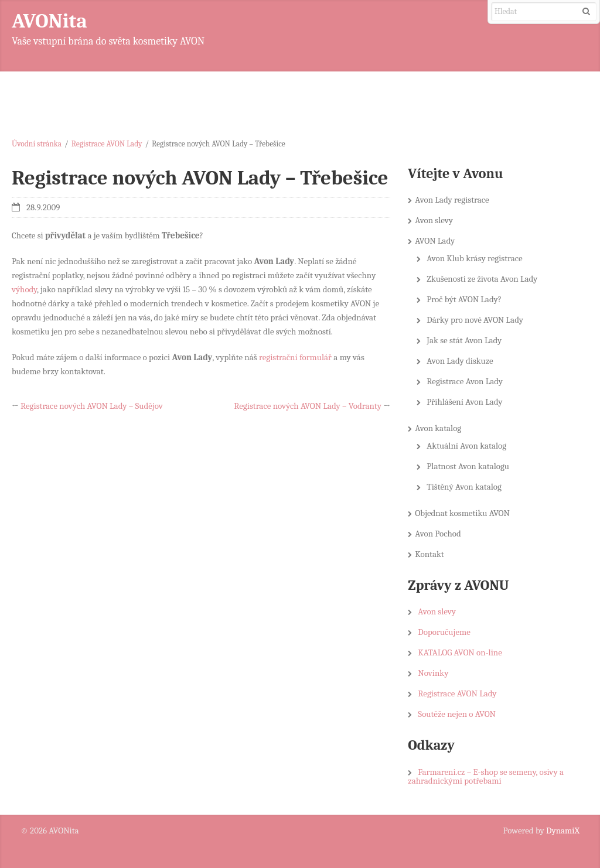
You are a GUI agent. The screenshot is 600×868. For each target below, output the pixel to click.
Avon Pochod (438, 534)
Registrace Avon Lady (465, 381)
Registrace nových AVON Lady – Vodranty (308, 406)
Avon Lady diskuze (460, 361)
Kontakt (429, 554)
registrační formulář (295, 357)
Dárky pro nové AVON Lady (475, 320)
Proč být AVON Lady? (464, 299)
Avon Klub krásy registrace (474, 258)
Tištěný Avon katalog (464, 487)
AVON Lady (435, 241)
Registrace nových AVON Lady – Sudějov (92, 406)
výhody (24, 289)
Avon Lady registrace (452, 200)
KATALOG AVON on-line (460, 652)
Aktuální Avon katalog (466, 446)
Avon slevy (434, 220)
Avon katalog (438, 428)
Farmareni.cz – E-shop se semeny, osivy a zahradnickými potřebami (486, 776)
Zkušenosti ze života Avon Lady (482, 279)
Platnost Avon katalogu (468, 466)
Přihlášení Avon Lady (464, 402)
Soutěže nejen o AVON (457, 714)
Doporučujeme (444, 632)
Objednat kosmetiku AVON (462, 513)
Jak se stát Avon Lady (464, 340)
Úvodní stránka (37, 144)
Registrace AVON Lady (107, 144)
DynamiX (563, 831)
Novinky (433, 673)
